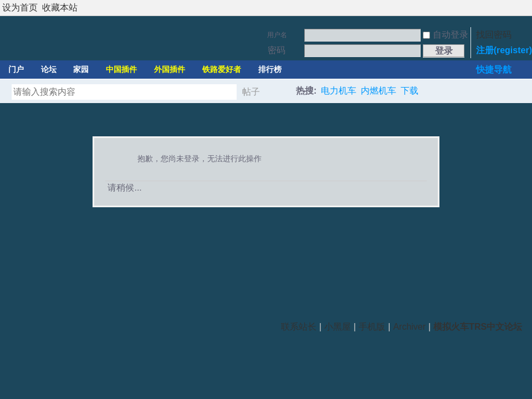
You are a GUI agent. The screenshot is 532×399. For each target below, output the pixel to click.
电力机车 (339, 91)
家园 (81, 69)
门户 (16, 69)
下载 (410, 91)
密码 (277, 50)
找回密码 (494, 35)
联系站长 (299, 327)
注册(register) (504, 50)
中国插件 (121, 69)
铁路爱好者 (222, 69)
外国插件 (170, 69)
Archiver (409, 327)
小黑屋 (337, 327)
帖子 (251, 92)
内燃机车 (378, 91)
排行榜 (270, 69)
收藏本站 (60, 7)
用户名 (277, 35)
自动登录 (446, 35)
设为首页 (20, 7)
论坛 (49, 69)
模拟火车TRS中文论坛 (478, 327)
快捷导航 (494, 70)
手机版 (372, 327)
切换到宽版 (526, 8)
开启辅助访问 (516, 8)
